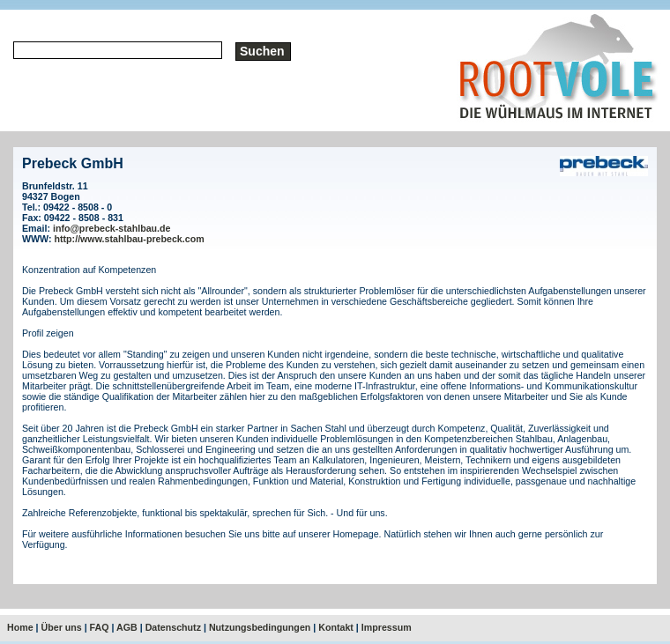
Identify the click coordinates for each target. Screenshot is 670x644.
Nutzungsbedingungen (260, 627)
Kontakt (336, 627)
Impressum (387, 627)
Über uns (62, 627)
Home (20, 627)
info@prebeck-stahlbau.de (112, 228)
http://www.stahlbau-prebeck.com (130, 239)
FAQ (100, 627)
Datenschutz (173, 627)
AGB (127, 627)
